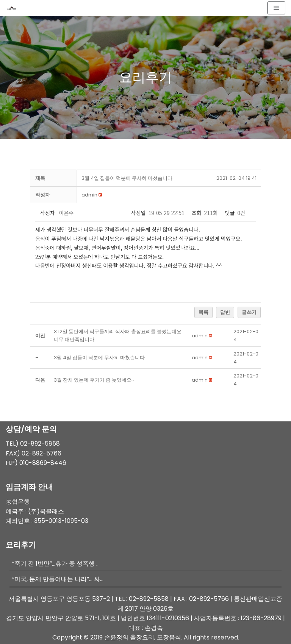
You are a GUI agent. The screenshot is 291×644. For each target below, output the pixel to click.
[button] (89, 195)
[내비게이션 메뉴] (276, 8)
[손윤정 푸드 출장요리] (14, 8)
